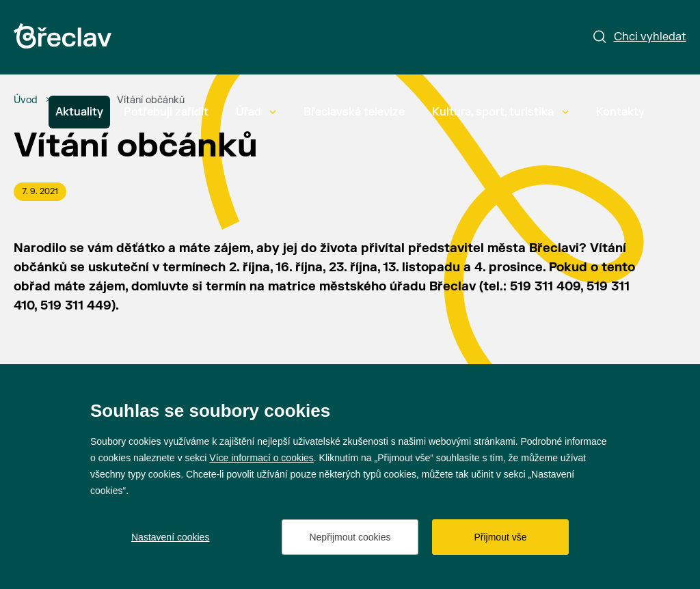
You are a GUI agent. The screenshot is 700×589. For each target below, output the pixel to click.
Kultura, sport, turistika (500, 112)
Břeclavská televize (354, 112)
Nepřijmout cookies (350, 537)
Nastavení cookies (170, 537)
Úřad (256, 112)
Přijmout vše (500, 537)
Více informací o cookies (261, 458)
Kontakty (620, 112)
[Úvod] (26, 100)
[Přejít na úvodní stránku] (63, 36)
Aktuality (79, 112)
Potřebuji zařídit (166, 112)
